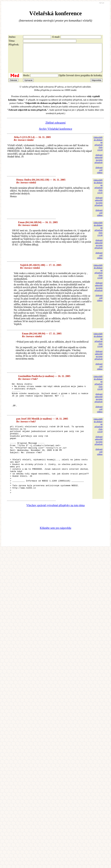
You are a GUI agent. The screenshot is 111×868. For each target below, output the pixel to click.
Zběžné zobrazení (55, 128)
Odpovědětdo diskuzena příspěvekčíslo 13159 (98, 431)
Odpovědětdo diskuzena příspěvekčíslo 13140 (98, 277)
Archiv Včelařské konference (55, 135)
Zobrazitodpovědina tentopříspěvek (99, 164)
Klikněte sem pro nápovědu (55, 548)
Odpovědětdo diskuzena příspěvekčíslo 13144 (98, 346)
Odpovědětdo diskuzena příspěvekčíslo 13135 (98, 192)
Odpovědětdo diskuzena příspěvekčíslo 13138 (98, 388)
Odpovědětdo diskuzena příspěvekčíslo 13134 (98, 149)
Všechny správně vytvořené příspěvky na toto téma (55, 526)
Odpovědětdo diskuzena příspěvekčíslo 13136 (98, 235)
